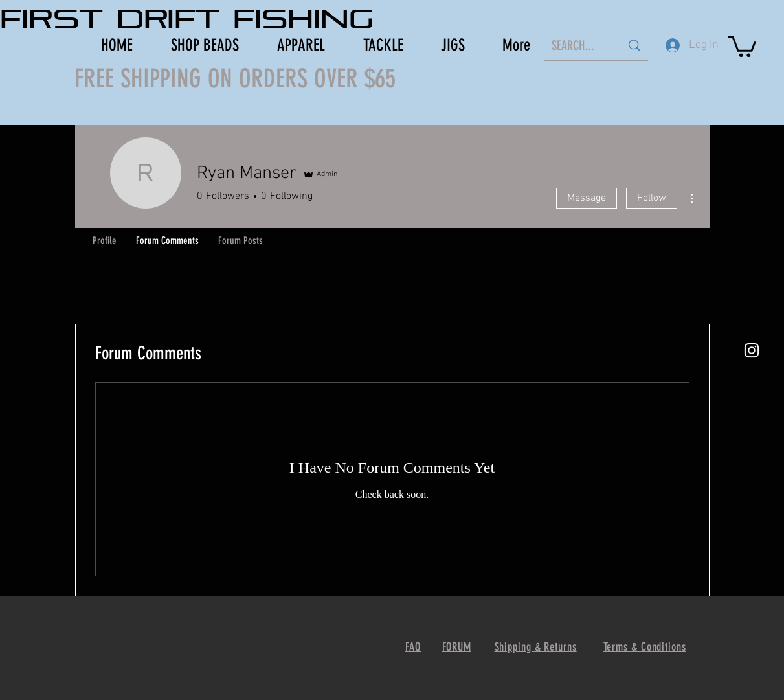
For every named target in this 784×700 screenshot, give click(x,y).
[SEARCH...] (577, 45)
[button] (742, 45)
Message (587, 198)
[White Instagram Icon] (752, 350)
